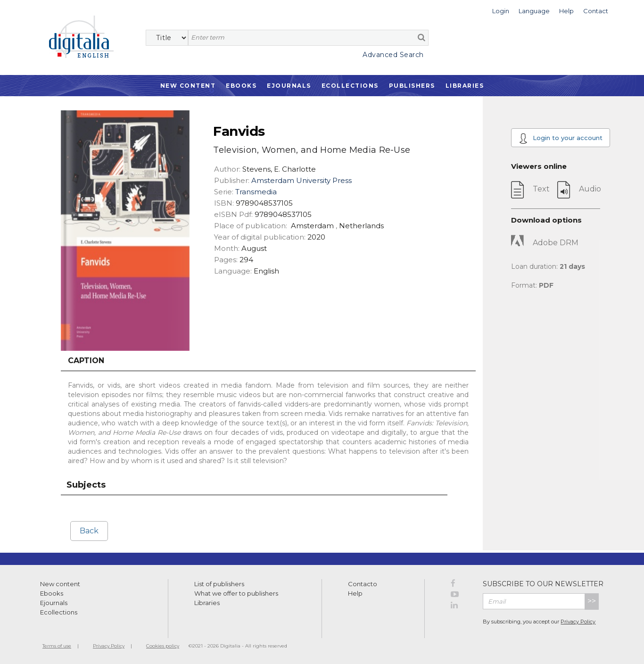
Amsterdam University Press (301, 180)
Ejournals (289, 86)
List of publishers (219, 584)
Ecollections (350, 86)
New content (60, 584)
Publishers (412, 86)
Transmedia (256, 192)
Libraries (465, 86)
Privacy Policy (578, 622)
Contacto (363, 584)
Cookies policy (163, 646)
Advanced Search (393, 55)
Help (355, 593)
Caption (86, 361)
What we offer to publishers (236, 593)
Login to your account (561, 138)
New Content (188, 86)
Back (89, 531)
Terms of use (57, 646)
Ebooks (241, 86)
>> (592, 601)
